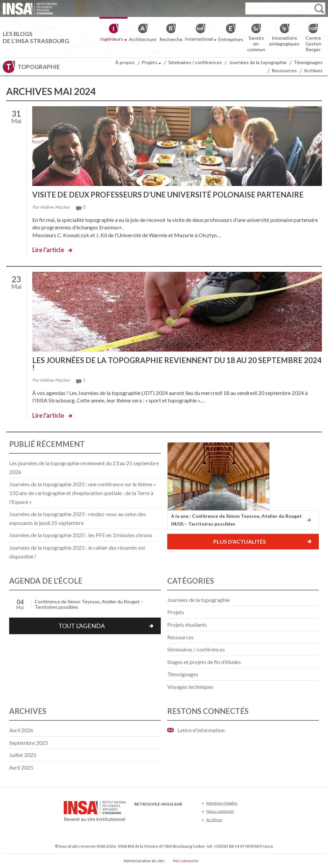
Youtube (161, 814)
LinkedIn (172, 814)
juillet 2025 (23, 755)
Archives (313, 70)
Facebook (139, 814)
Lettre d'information (201, 730)
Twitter (150, 814)
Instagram (183, 814)
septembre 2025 (29, 743)
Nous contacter (220, 811)
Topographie (39, 67)
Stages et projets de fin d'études (204, 662)
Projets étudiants (187, 625)
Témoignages (308, 62)
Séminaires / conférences (195, 62)
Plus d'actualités (240, 541)
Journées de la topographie (258, 62)
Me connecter (186, 861)
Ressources (284, 70)
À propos (125, 62)
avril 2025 (21, 767)
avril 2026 (21, 730)
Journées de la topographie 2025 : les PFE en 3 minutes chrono (81, 535)
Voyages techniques (190, 687)
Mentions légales (222, 803)
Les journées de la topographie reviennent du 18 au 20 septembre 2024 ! (177, 364)
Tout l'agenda (82, 626)
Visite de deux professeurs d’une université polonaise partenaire (168, 195)
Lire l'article (48, 250)
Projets (151, 63)
